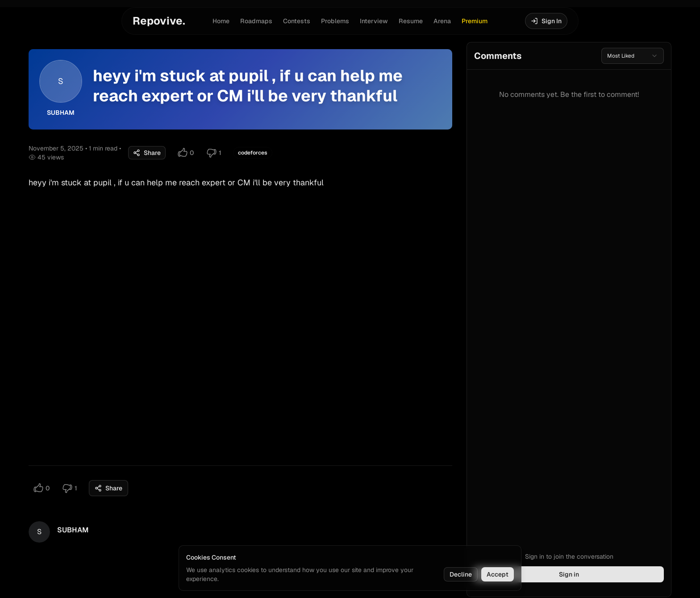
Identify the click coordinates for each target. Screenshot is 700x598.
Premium (475, 21)
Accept (498, 574)
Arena (442, 21)
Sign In (546, 21)
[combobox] (633, 56)
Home (221, 21)
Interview (374, 21)
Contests (297, 21)
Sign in (569, 574)
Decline (461, 574)
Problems (335, 21)
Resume (411, 21)
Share (147, 153)
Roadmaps (256, 21)
